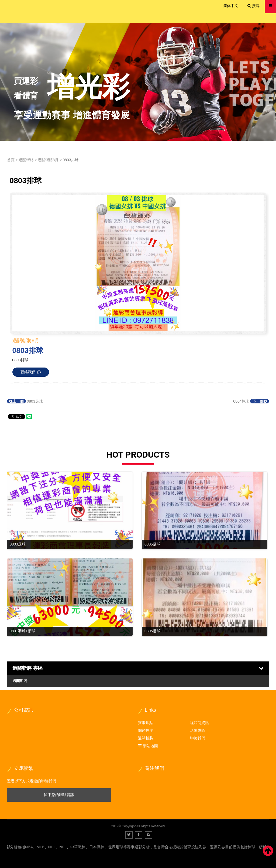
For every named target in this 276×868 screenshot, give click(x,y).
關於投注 (146, 730)
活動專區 (198, 730)
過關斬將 (26, 160)
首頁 (11, 160)
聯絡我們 (198, 738)
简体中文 (231, 6)
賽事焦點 (146, 723)
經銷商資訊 (199, 723)
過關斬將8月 (48, 160)
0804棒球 (251, 401)
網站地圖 (150, 746)
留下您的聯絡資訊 (59, 795)
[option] (138, 82)
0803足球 (25, 401)
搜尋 (253, 6)
